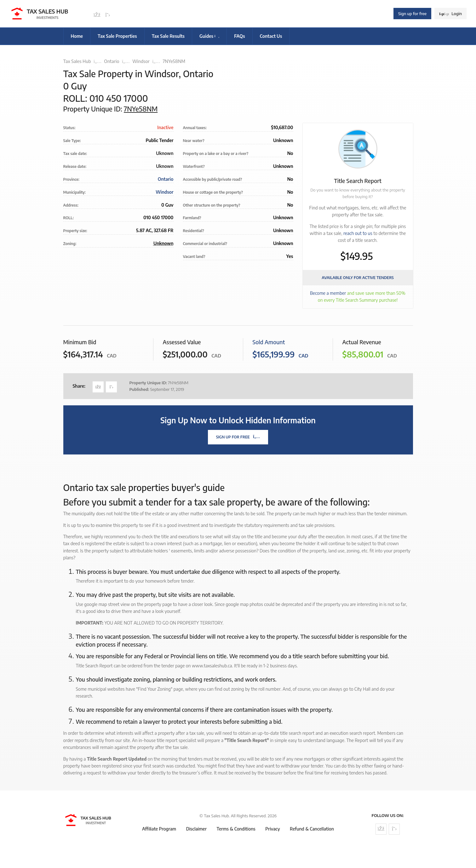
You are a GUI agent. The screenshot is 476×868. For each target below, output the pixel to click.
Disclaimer (196, 829)
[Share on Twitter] (111, 387)
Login (450, 14)
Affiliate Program (159, 829)
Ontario (112, 61)
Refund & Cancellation (312, 829)
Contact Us (271, 36)
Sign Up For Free (238, 437)
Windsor (141, 61)
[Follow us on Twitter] (108, 15)
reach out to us (358, 233)
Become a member (328, 293)
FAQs (239, 36)
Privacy (272, 829)
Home (77, 36)
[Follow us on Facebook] (97, 15)
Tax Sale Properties (117, 36)
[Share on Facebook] (98, 387)
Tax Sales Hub (77, 61)
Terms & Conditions (236, 829)
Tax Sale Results (168, 36)
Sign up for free (412, 14)
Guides (209, 36)
